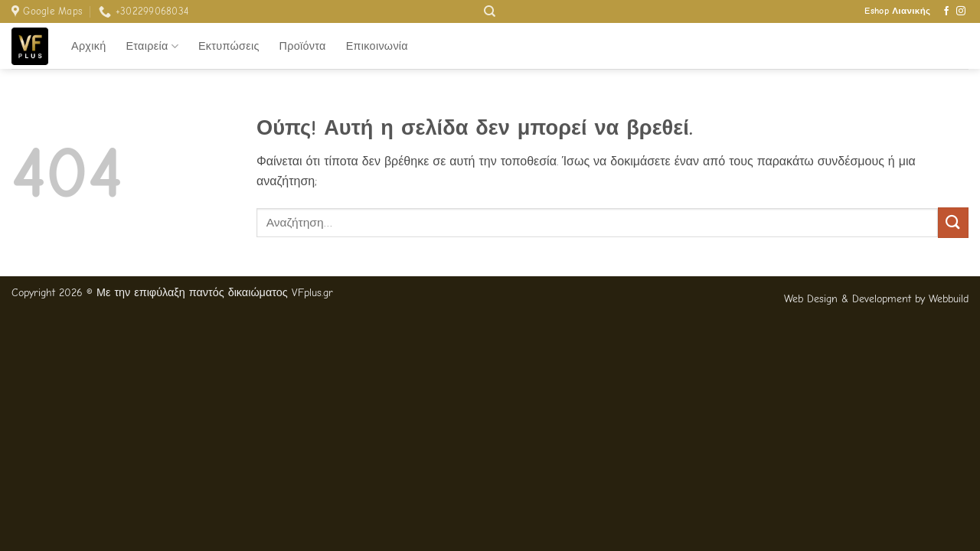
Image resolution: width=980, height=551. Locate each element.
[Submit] (953, 222)
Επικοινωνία (377, 46)
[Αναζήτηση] (490, 11)
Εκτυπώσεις (229, 46)
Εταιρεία (152, 46)
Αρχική (88, 46)
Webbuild (949, 299)
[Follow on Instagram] (961, 11)
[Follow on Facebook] (946, 11)
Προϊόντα (303, 46)
